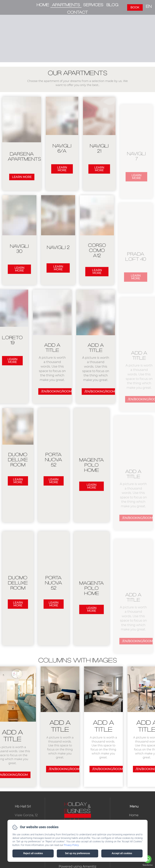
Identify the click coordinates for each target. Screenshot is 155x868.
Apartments (66, 5)
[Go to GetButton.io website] (148, 865)
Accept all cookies (122, 853)
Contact (77, 12)
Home (43, 5)
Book (135, 7)
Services (93, 5)
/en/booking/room (60, 769)
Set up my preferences (77, 853)
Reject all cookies (33, 853)
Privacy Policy (71, 845)
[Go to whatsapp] (148, 859)
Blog (112, 5)
